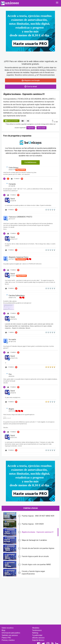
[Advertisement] (30, 595)
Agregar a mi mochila (11, 121)
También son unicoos (10, 635)
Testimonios (37, 630)
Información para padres (11, 633)
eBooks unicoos (38, 638)
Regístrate (31, 128)
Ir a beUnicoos (30, 162)
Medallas (36, 628)
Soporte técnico (38, 640)
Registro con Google (31, 80)
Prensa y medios (8, 640)
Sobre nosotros (8, 628)
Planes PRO (6, 638)
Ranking (35, 633)
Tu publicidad (37, 635)
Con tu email (31, 87)
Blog (3, 630)
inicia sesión (41, 128)
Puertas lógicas (30, 508)
